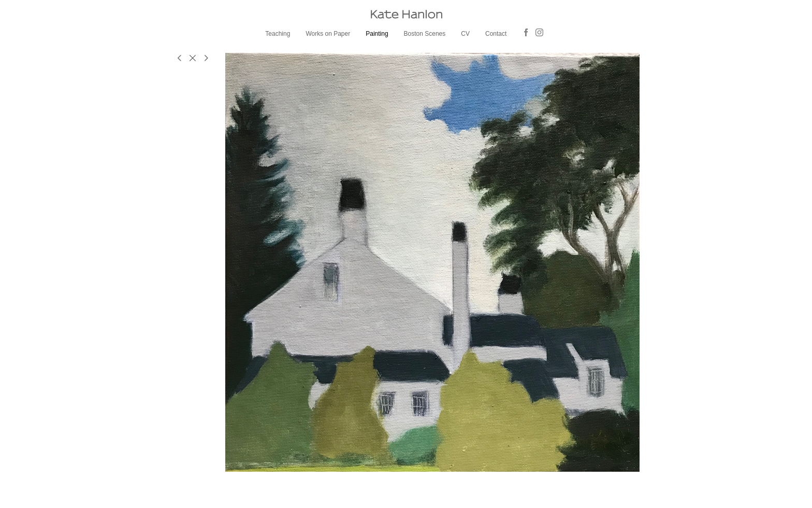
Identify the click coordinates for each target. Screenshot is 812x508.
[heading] (406, 14)
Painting (377, 34)
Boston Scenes (425, 34)
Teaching (278, 34)
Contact (496, 34)
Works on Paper (328, 34)
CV (465, 34)
